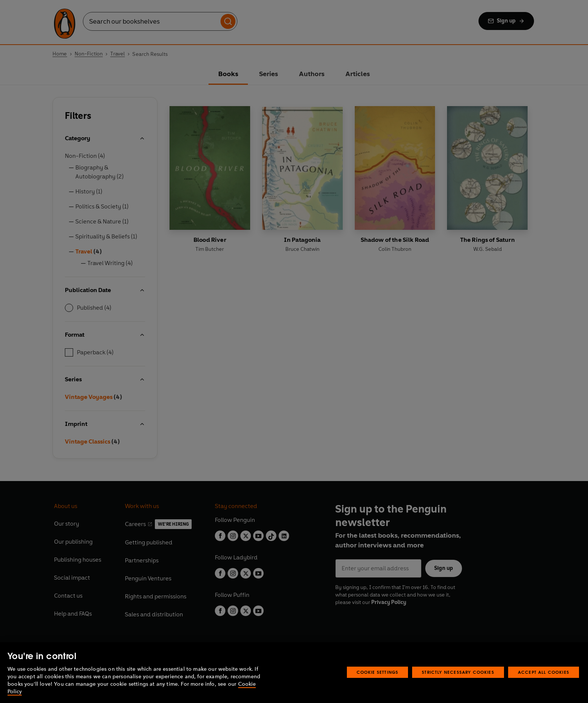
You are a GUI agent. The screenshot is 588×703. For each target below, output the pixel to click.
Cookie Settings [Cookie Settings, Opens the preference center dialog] (378, 672)
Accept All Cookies (544, 672)
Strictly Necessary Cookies (458, 672)
